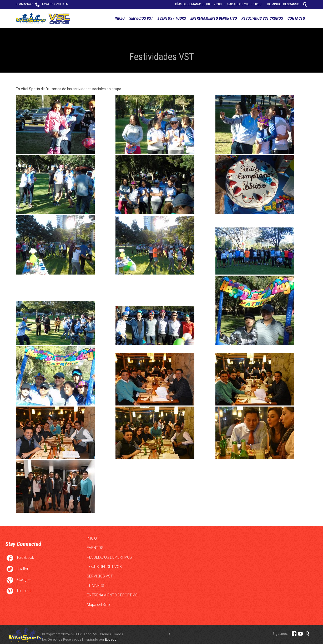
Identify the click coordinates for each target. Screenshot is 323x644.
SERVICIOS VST (100, 576)
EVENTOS (95, 548)
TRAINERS (95, 586)
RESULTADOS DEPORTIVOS (109, 557)
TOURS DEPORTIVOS (104, 567)
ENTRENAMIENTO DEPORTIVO (112, 595)
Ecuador (111, 639)
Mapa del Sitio (98, 605)
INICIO (92, 538)
